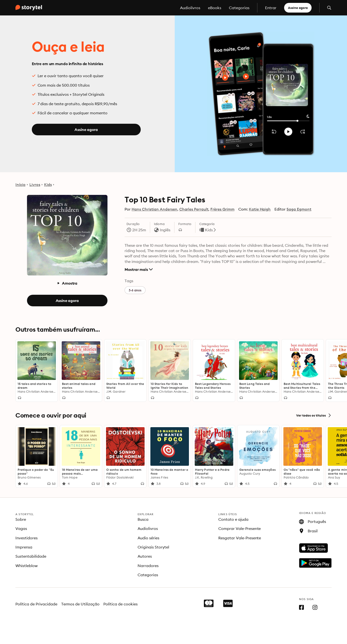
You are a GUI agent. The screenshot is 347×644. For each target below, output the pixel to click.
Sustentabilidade (31, 556)
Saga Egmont (299, 209)
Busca (143, 519)
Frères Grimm (222, 209)
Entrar (271, 8)
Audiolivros (190, 8)
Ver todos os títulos (314, 415)
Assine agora (298, 8)
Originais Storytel (153, 547)
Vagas (21, 528)
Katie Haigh (260, 209)
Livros (35, 185)
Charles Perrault (194, 209)
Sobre (21, 519)
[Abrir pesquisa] (329, 8)
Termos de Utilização (80, 604)
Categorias (239, 8)
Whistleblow (27, 566)
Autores (145, 556)
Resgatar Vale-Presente (240, 538)
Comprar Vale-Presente (240, 528)
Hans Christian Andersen (154, 209)
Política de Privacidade (36, 604)
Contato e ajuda (233, 519)
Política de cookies (120, 604)
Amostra (67, 283)
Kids (48, 185)
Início (20, 185)
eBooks (215, 8)
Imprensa (24, 547)
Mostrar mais (139, 269)
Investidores (27, 538)
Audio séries (148, 538)
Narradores (148, 566)
